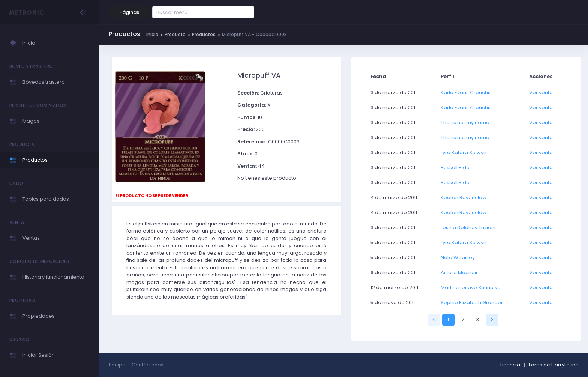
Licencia (510, 365)
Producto (175, 34)
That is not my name (465, 122)
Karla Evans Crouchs (466, 92)
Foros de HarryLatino (554, 365)
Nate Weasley (458, 258)
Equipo (117, 365)
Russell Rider (456, 167)
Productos (204, 34)
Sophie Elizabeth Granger (472, 303)
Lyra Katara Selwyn (463, 152)
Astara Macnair (459, 273)
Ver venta (541, 92)
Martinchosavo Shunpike (471, 288)
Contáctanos (148, 365)
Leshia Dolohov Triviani (468, 228)
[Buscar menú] (193, 12)
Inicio (152, 34)
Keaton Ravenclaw (463, 198)
